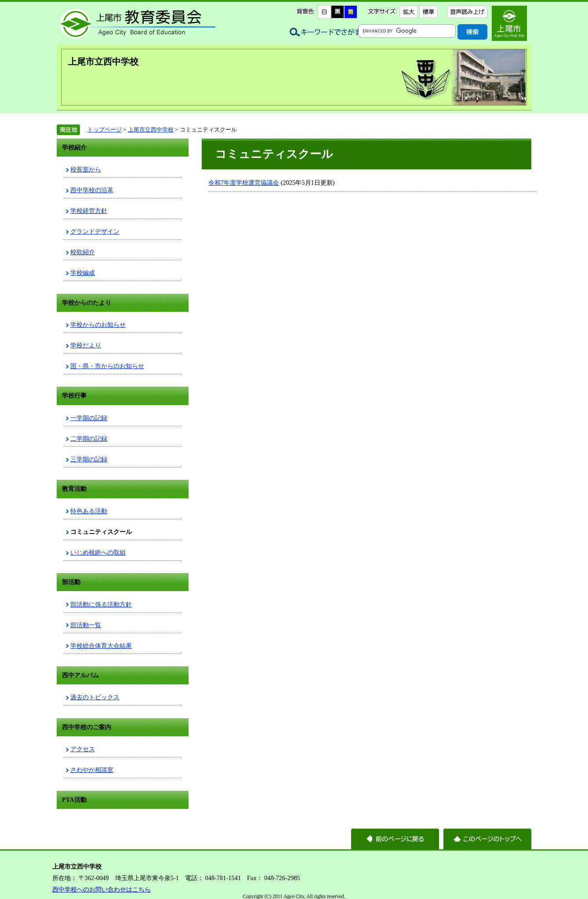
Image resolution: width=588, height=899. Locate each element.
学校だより (86, 345)
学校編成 (83, 273)
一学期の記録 (89, 418)
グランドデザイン (95, 231)
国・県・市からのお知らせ (107, 366)
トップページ (105, 130)
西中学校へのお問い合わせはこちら (102, 889)
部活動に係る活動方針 (101, 604)
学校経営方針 (89, 211)
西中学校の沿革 (92, 190)
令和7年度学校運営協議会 (244, 183)
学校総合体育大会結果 (101, 646)
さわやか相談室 (92, 770)
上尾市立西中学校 (103, 62)
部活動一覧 (86, 625)
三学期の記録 (89, 459)
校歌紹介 (83, 252)
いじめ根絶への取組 (98, 552)
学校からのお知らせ (98, 325)
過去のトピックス (95, 697)
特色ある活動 (89, 511)
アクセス (83, 749)
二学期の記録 (89, 439)
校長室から (86, 169)
